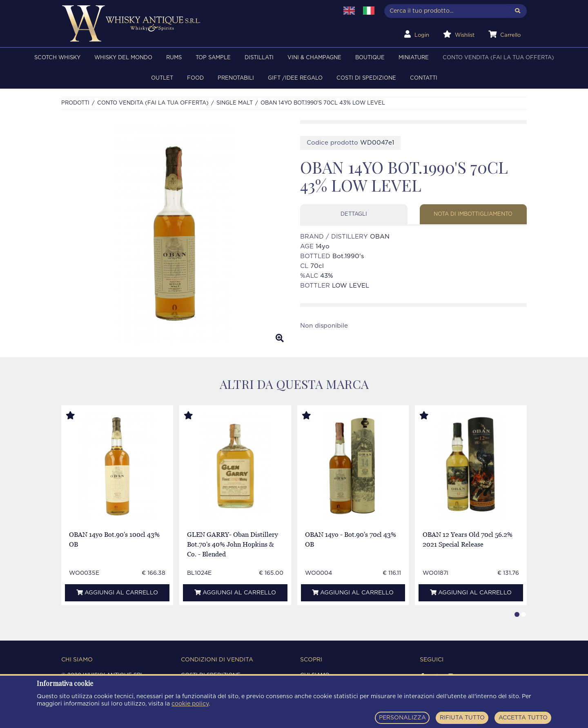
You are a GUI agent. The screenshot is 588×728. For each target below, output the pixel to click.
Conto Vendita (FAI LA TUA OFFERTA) (498, 58)
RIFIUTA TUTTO (462, 718)
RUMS (174, 58)
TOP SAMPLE (213, 58)
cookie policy (190, 704)
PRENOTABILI (236, 78)
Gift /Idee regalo (295, 78)
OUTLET (162, 78)
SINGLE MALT (235, 103)
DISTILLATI (259, 58)
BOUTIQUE (370, 58)
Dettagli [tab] (354, 214)
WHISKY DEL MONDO (123, 58)
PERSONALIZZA (402, 718)
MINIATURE (414, 58)
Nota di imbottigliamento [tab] (473, 214)
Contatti (424, 78)
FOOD (195, 78)
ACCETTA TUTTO (523, 718)
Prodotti (75, 103)
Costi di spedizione (366, 78)
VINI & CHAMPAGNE (314, 58)
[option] (175, 234)
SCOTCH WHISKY (57, 58)
